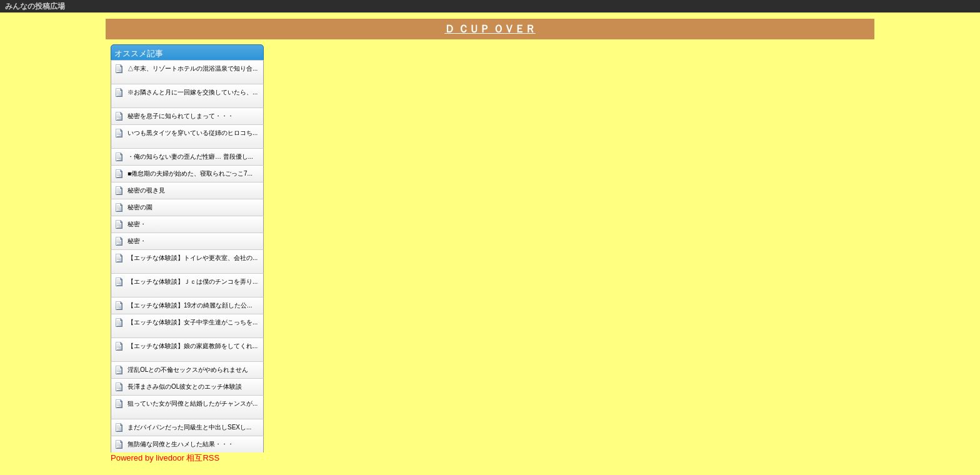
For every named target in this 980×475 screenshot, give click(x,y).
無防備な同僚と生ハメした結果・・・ (181, 444)
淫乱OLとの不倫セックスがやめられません (188, 370)
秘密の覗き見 (146, 190)
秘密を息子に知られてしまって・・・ (181, 116)
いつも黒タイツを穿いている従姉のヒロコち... (192, 133)
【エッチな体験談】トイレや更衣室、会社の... (192, 258)
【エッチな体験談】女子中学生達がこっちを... (192, 322)
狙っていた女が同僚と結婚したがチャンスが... (192, 403)
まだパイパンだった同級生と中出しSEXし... (189, 427)
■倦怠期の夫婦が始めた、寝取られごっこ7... (190, 173)
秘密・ (137, 224)
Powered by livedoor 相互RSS (165, 458)
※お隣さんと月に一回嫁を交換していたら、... (192, 92)
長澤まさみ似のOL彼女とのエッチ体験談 (185, 387)
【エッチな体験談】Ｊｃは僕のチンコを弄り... (192, 282)
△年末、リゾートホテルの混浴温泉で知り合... (192, 68)
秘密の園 (140, 207)
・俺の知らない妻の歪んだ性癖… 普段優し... (190, 157)
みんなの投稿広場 (35, 6)
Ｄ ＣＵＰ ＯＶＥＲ (490, 29)
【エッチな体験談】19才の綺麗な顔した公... (190, 305)
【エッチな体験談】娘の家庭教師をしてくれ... (192, 346)
